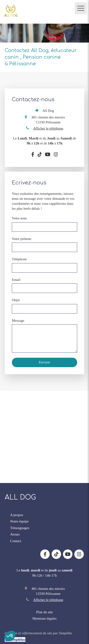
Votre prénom (22, 239)
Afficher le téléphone (48, 128)
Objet (16, 300)
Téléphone (19, 259)
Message (18, 321)
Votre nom (19, 218)
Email (16, 280)
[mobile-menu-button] (81, 8)
